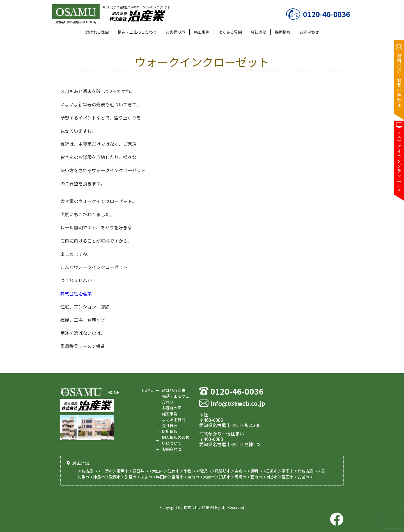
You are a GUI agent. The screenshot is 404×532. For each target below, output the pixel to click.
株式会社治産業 (76, 293)
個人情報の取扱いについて (176, 440)
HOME (114, 392)
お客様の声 (175, 32)
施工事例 (202, 32)
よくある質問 (230, 32)
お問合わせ (309, 32)
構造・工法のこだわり (137, 32)
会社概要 (258, 32)
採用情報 (283, 32)
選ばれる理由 (97, 32)
